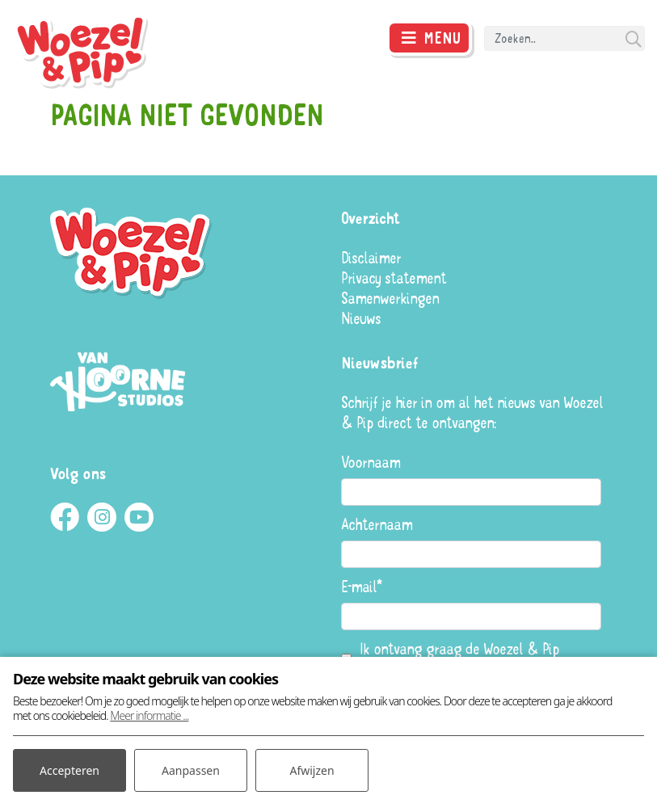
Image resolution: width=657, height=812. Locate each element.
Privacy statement (394, 278)
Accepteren (69, 770)
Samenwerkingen (390, 298)
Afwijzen (312, 770)
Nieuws (361, 318)
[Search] (564, 38)
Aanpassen (191, 770)
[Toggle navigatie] (429, 38)
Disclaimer (371, 257)
